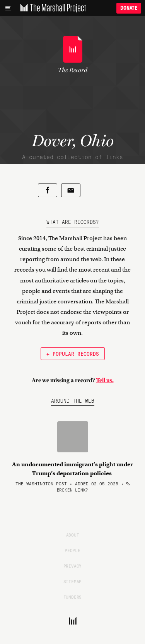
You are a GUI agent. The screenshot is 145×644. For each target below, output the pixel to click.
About (73, 535)
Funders (73, 597)
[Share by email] (71, 190)
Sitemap (73, 581)
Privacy (73, 566)
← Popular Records (73, 353)
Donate (129, 8)
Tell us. (105, 380)
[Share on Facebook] (48, 190)
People (72, 550)
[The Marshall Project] (51, 8)
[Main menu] (8, 8)
